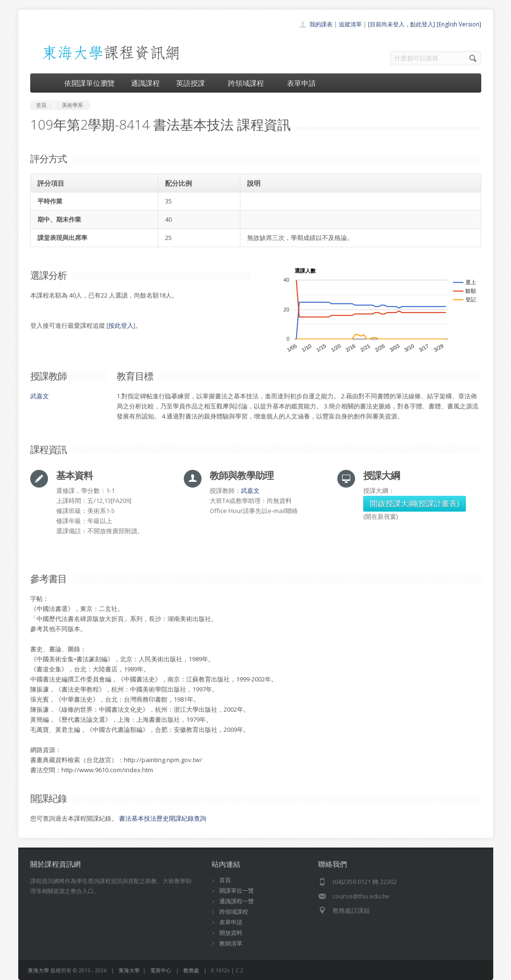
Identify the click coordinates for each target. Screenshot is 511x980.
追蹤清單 (350, 24)
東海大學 (38, 970)
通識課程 (145, 83)
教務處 (191, 970)
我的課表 (321, 24)
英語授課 (194, 83)
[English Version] (459, 24)
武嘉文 (40, 396)
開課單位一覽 (237, 890)
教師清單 (231, 943)
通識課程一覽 (237, 901)
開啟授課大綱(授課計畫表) (415, 503)
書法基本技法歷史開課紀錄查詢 (163, 818)
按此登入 (121, 325)
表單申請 (301, 83)
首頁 (225, 880)
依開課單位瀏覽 (89, 83)
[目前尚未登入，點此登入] (402, 24)
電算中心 (161, 970)
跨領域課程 (249, 83)
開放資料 (231, 933)
